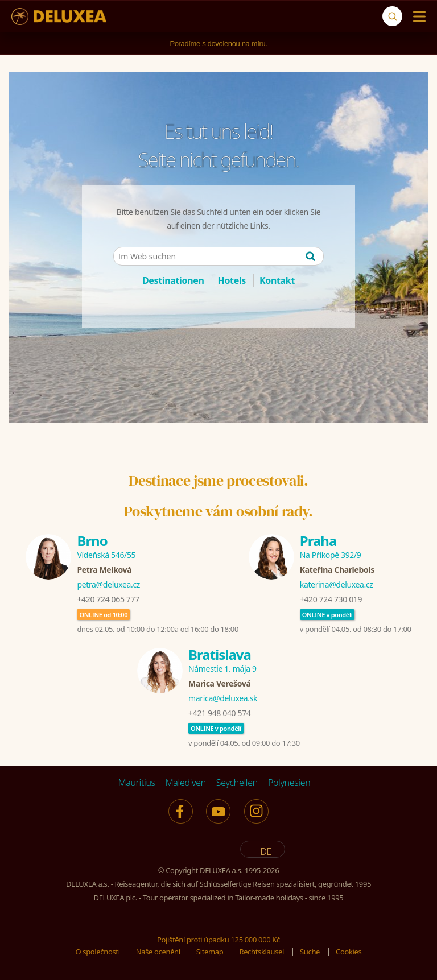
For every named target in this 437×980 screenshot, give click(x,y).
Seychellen (237, 783)
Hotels (232, 280)
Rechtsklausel (261, 952)
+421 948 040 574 (219, 713)
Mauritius (137, 783)
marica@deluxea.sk (223, 698)
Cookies (349, 952)
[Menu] (417, 16)
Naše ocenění (158, 952)
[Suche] (392, 16)
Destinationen (173, 280)
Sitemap (210, 952)
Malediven (186, 783)
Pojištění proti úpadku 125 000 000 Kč (218, 940)
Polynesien (289, 783)
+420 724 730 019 (331, 599)
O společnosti (98, 952)
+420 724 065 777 (108, 599)
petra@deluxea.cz (108, 584)
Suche (310, 952)
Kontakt (277, 280)
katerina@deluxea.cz (337, 584)
